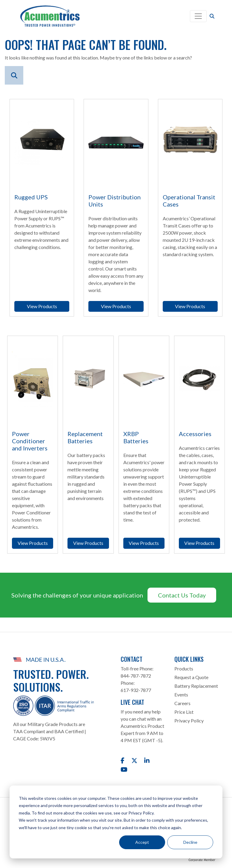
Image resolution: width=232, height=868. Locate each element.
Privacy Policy (189, 720)
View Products (42, 306)
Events (181, 694)
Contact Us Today (182, 595)
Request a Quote (191, 677)
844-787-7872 (136, 676)
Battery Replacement (196, 686)
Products (184, 668)
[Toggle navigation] (198, 16)
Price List (184, 712)
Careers (182, 703)
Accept (142, 842)
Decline (190, 842)
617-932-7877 (136, 690)
